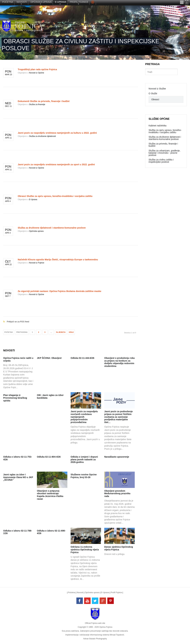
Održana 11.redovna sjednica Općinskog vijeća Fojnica (85, 550)
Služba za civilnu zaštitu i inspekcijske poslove (161, 161)
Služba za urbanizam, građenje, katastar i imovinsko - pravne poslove (164, 153)
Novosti (80, 593)
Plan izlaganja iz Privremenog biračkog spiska (15, 398)
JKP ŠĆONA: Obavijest (49, 358)
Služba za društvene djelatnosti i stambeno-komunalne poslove (52, 228)
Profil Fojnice (116, 593)
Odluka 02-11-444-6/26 (82, 358)
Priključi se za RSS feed (71, 318)
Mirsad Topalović (117, 635)
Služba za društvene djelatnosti (42, 136)
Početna (72, 593)
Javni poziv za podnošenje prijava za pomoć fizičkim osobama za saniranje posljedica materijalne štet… (119, 417)
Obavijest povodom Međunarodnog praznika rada (117, 494)
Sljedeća (61, 332)
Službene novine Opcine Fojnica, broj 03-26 (84, 476)
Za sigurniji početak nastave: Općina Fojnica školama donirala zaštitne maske (59, 291)
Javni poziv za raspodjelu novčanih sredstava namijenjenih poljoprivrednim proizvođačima (84, 417)
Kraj (71, 332)
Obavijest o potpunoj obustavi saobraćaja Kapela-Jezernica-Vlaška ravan (50, 495)
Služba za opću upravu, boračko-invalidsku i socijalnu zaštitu (165, 131)
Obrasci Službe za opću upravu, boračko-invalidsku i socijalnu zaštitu (55, 196)
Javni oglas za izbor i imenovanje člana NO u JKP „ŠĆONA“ (18, 477)
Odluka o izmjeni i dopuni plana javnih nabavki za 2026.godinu (84, 460)
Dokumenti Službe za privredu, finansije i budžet (44, 101)
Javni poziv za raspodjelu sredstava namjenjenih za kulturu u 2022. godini (57, 133)
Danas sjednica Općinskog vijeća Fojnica (119, 548)
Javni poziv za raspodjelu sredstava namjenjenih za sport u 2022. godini (56, 164)
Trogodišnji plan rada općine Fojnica (37, 69)
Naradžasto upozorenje (117, 457)
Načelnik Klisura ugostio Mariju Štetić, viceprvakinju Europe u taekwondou (58, 260)
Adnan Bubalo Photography (95, 639)
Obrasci (155, 99)
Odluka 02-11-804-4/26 (49, 457)
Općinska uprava (36, 231)
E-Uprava (33, 199)
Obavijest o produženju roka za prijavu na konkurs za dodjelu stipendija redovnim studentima (119, 362)
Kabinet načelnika (158, 126)
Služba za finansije (37, 104)
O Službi (153, 93)
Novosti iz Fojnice (37, 263)
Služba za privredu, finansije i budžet (163, 145)
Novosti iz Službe (157, 89)
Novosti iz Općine (37, 73)
